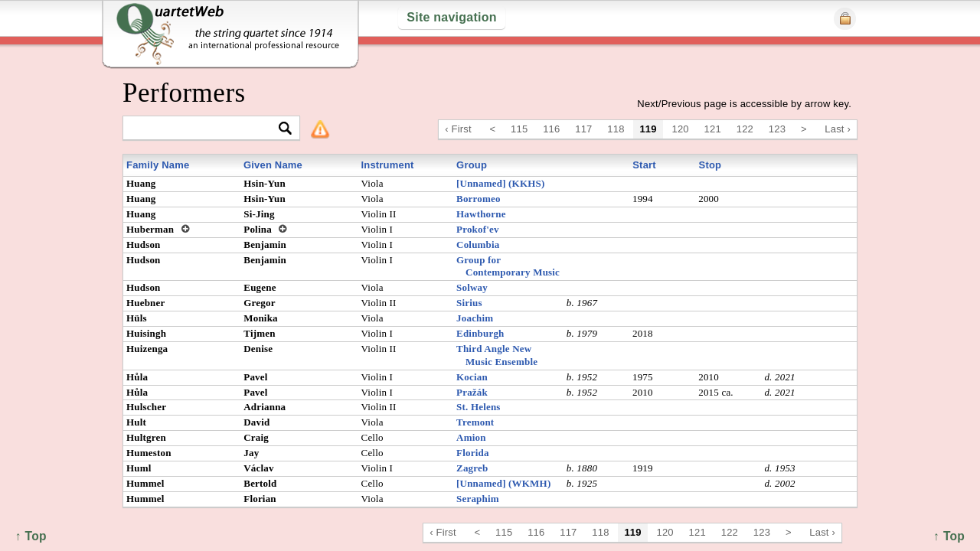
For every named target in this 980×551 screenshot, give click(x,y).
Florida (473, 453)
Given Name (273, 165)
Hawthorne (481, 214)
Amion (471, 437)
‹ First (458, 129)
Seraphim (478, 499)
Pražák (472, 392)
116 (551, 129)
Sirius (469, 303)
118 (616, 129)
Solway (472, 287)
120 (681, 129)
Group (472, 165)
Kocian (472, 377)
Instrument (387, 165)
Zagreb (472, 468)
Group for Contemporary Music (508, 266)
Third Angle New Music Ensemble (497, 355)
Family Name (158, 165)
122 (745, 129)
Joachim (475, 318)
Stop (710, 165)
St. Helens (479, 407)
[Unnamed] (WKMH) (503, 483)
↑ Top (949, 536)
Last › (838, 129)
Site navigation (451, 17)
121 (713, 129)
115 (519, 129)
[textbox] (205, 129)
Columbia (478, 245)
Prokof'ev (478, 229)
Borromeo (479, 199)
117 (583, 129)
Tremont (475, 422)
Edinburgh (480, 333)
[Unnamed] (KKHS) (500, 183)
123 (777, 129)
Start (644, 165)
